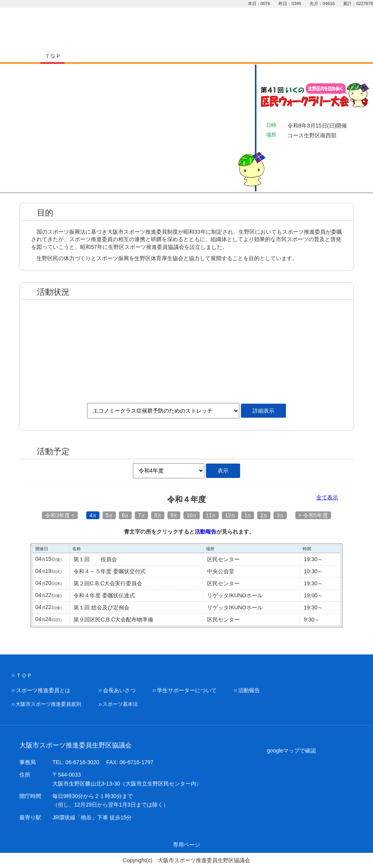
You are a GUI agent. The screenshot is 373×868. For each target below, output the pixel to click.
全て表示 (327, 498)
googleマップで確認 (291, 751)
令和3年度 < (60, 515)
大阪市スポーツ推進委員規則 (48, 704)
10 (192, 515)
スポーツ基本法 (120, 704)
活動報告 (206, 532)
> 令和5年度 (313, 515)
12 (230, 515)
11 (211, 515)
